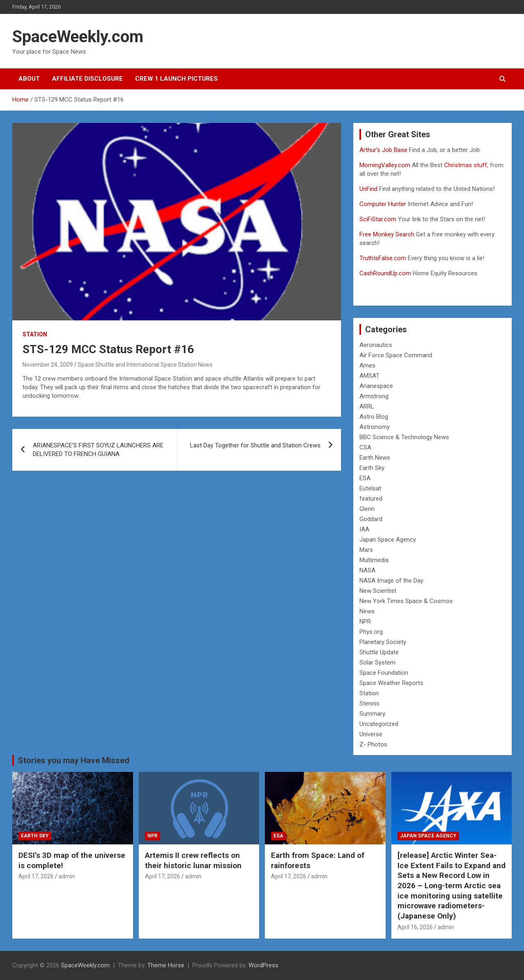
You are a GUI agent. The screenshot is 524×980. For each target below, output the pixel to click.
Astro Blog (374, 417)
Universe (371, 734)
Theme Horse (166, 965)
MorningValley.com (385, 165)
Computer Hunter (383, 204)
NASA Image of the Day (391, 581)
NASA (367, 570)
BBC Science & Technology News (404, 437)
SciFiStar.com (378, 219)
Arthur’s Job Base (384, 150)
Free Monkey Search (387, 234)
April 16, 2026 (415, 927)
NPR (365, 622)
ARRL (367, 406)
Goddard (371, 519)
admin (67, 876)
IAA (364, 529)
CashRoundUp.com (385, 273)
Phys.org (371, 632)
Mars (366, 550)
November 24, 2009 (48, 365)
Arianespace (376, 386)
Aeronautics (376, 345)
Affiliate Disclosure (87, 79)
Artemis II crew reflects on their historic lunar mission (193, 860)
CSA (365, 447)
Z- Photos (373, 744)
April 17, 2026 (36, 876)
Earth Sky (372, 468)
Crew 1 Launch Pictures (176, 79)
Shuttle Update (379, 652)
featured (371, 499)
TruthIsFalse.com (383, 258)
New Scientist (378, 591)
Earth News (375, 458)
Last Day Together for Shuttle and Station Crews (255, 445)
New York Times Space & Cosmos (406, 601)
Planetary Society (383, 642)
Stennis (369, 703)
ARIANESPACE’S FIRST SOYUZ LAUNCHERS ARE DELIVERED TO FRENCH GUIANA (98, 450)
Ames (367, 365)
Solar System (377, 662)
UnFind (369, 189)
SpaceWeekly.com (78, 37)
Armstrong (374, 396)
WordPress (263, 965)
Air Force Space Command (396, 355)
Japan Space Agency (388, 540)
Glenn (367, 509)
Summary (372, 714)
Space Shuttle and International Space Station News (145, 365)
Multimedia (374, 560)
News (367, 611)
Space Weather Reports (391, 683)
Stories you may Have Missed (74, 760)
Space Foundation (384, 673)
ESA (365, 478)
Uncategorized (379, 724)
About (29, 79)
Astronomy (375, 427)
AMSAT (369, 376)
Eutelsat (370, 488)
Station (35, 334)
